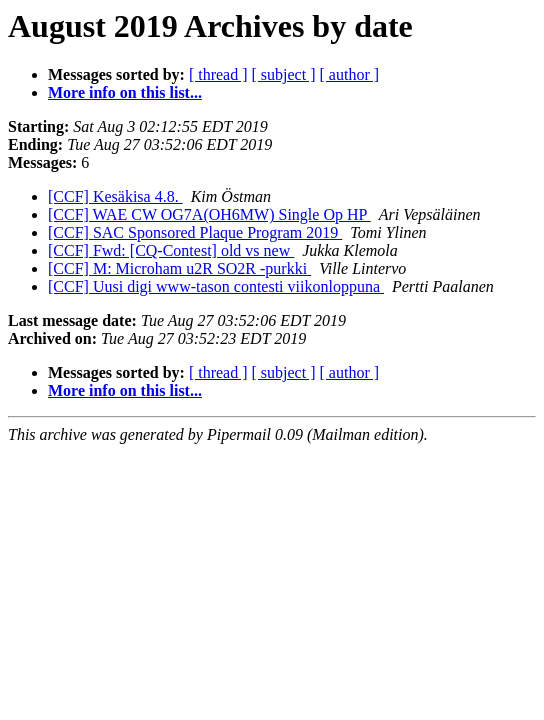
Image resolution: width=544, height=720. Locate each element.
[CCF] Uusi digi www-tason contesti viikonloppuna (216, 286)
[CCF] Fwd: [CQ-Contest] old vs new (171, 250)
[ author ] (350, 74)
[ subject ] (284, 74)
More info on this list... (125, 92)
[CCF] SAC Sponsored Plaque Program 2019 (195, 232)
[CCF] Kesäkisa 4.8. (115, 196)
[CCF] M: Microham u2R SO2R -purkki (179, 268)
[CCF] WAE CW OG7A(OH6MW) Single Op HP (209, 214)
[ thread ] (218, 74)
